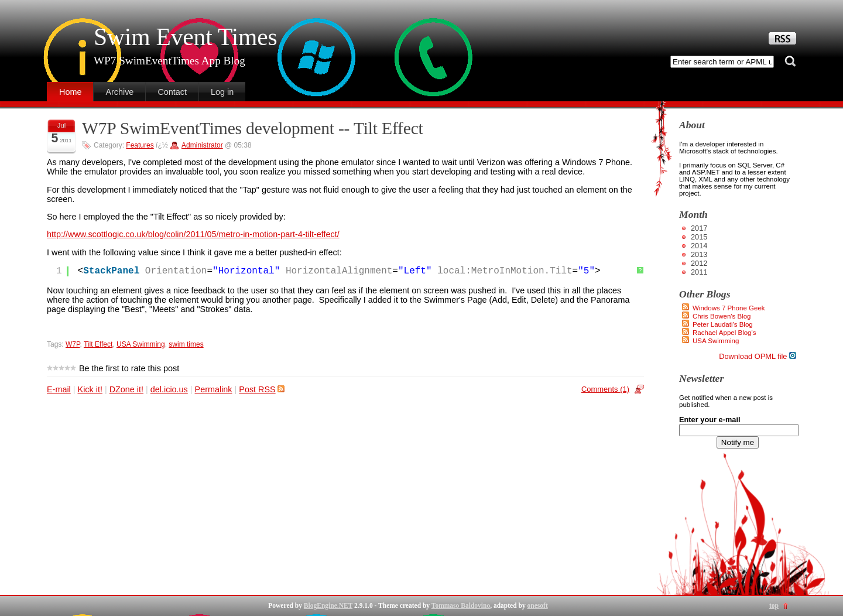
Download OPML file (758, 356)
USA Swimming (141, 344)
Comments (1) (605, 389)
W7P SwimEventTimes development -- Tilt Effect (253, 128)
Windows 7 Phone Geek (729, 308)
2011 (699, 272)
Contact (172, 92)
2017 (699, 228)
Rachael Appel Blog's (724, 333)
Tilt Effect (98, 344)
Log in (222, 92)
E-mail (59, 389)
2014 (699, 246)
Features (140, 145)
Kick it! (90, 389)
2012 (699, 263)
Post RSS (261, 389)
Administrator (202, 145)
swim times (186, 344)
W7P (73, 344)
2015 (699, 237)
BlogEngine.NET (328, 605)
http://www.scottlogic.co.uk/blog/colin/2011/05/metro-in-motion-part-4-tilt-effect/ (193, 234)
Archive (119, 92)
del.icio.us (169, 389)
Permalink (214, 389)
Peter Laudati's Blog (723, 324)
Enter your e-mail (710, 420)
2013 (699, 254)
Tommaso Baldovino (461, 605)
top (774, 605)
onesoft (538, 605)
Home (70, 92)
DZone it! (126, 389)
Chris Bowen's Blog (722, 316)
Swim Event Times (185, 37)
